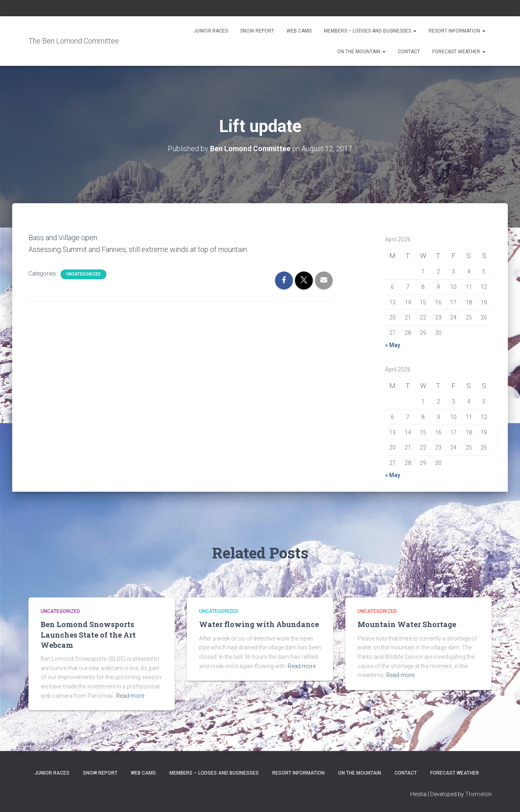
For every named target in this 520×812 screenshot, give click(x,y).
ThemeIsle (478, 794)
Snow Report (257, 31)
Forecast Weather (459, 52)
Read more (130, 695)
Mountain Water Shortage (407, 624)
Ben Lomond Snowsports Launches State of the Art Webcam (88, 634)
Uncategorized (83, 274)
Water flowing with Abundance (259, 624)
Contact (409, 52)
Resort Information (457, 31)
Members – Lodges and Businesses (370, 31)
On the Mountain (361, 52)
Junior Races (211, 31)
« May (393, 345)
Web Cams (299, 31)
